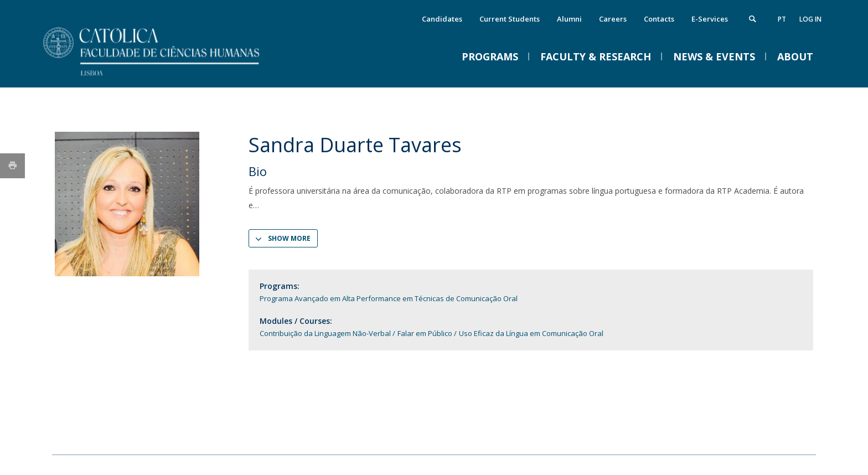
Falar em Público (425, 333)
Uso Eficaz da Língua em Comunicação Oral (531, 333)
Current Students (510, 19)
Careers (613, 19)
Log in (810, 19)
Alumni (569, 19)
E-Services (710, 19)
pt (782, 19)
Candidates (442, 19)
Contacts (659, 19)
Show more (289, 238)
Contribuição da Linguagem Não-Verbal (325, 333)
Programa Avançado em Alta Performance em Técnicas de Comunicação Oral (389, 298)
